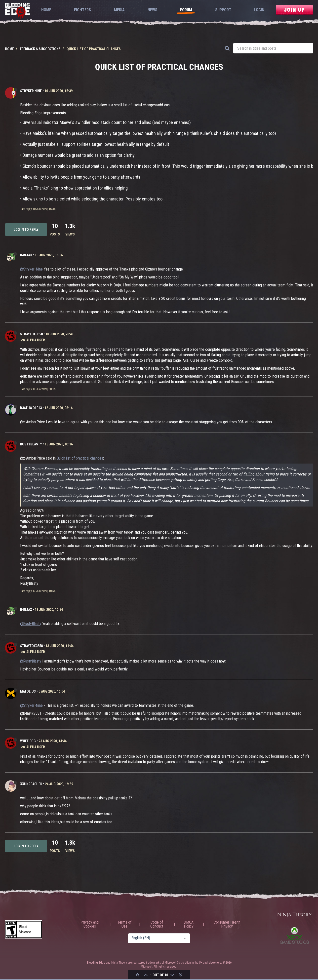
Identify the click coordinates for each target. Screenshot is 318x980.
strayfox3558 (31, 334)
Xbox (294, 935)
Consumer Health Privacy (227, 924)
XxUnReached (31, 784)
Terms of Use (124, 924)
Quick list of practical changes (80, 458)
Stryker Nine (31, 91)
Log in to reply (26, 230)
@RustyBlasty (31, 624)
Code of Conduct (157, 924)
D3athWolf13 (31, 408)
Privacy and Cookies (90, 924)
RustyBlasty (31, 444)
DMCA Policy (189, 924)
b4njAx (26, 255)
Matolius (28, 691)
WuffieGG (28, 741)
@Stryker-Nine (31, 269)
